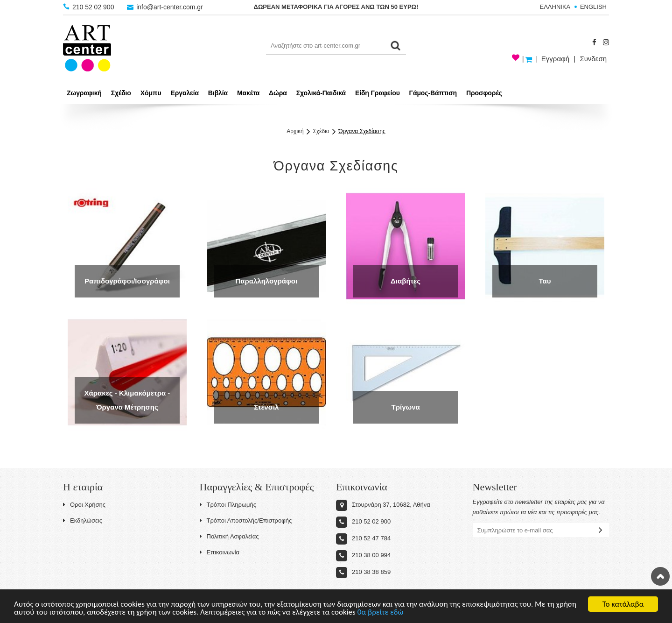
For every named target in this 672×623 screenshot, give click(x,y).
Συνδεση (593, 59)
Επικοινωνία (220, 552)
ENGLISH (593, 7)
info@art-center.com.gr (165, 7)
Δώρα (278, 93)
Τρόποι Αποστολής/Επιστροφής (246, 520)
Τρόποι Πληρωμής (228, 505)
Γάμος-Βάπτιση (433, 93)
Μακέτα (248, 93)
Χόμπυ (151, 93)
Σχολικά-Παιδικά (321, 93)
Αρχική (295, 131)
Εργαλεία (185, 93)
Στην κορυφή (660, 576)
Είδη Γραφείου (378, 93)
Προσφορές (484, 93)
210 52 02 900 (89, 7)
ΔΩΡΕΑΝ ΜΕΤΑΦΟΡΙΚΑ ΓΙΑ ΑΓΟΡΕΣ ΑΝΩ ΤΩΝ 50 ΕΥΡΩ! (336, 7)
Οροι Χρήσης (84, 505)
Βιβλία (218, 93)
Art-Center (87, 48)
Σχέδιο (121, 93)
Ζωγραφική (84, 93)
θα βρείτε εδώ (381, 612)
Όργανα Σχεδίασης (362, 131)
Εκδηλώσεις (83, 520)
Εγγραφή (555, 59)
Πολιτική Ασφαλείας (229, 536)
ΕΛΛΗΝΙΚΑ (555, 7)
